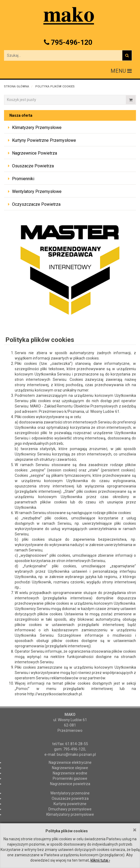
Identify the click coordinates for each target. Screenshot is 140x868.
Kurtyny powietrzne (70, 804)
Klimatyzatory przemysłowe (70, 814)
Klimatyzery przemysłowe (37, 128)
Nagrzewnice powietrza (35, 153)
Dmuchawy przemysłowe (70, 809)
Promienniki (23, 179)
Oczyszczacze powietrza (36, 204)
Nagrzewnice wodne (70, 773)
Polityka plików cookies (55, 86)
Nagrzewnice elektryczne (70, 762)
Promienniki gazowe (70, 778)
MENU (121, 71)
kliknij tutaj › (100, 860)
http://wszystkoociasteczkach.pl (55, 694)
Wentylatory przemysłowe (37, 191)
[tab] (70, 128)
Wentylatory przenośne (70, 793)
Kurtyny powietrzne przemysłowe (44, 140)
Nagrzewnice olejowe (70, 768)
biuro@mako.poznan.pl (76, 754)
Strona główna (17, 86)
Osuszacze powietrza (33, 166)
